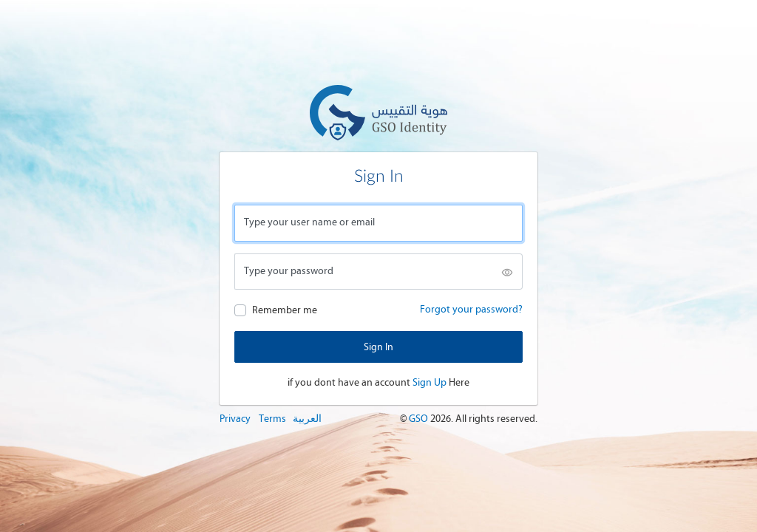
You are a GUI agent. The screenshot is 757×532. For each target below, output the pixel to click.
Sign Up (430, 382)
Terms (272, 419)
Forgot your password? (471, 309)
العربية (307, 419)
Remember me (285, 310)
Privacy (235, 419)
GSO (420, 419)
